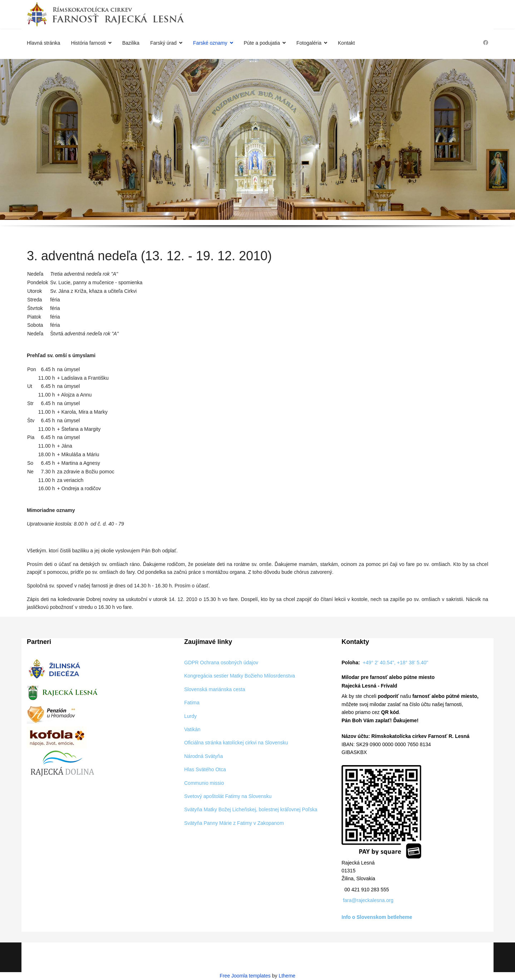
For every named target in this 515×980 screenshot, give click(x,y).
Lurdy (190, 716)
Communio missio (204, 783)
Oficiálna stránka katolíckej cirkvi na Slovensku (236, 743)
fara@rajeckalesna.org (368, 900)
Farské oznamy (210, 43)
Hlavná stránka (43, 43)
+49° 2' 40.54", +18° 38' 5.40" (395, 663)
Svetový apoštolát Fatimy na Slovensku (228, 796)
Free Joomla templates (245, 976)
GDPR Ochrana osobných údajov (221, 663)
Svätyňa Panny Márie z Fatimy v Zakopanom (234, 823)
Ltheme (287, 976)
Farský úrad (163, 43)
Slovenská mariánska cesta (215, 689)
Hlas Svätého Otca (205, 769)
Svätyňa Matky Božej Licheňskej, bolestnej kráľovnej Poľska (251, 809)
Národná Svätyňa (203, 756)
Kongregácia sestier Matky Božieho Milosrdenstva (240, 676)
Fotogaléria (309, 43)
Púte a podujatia (262, 43)
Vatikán (192, 729)
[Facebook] (486, 43)
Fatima (192, 703)
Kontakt (346, 43)
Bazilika (131, 43)
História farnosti (88, 43)
